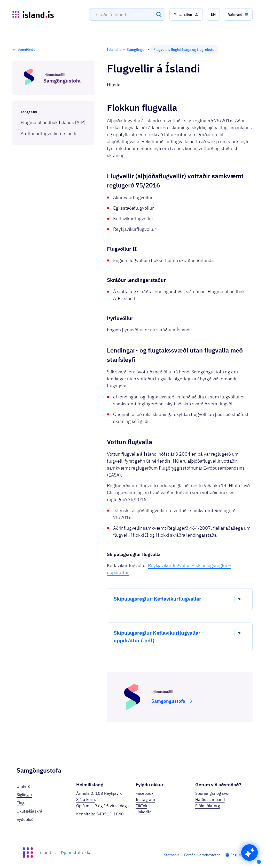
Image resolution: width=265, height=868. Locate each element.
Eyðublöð (25, 819)
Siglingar (24, 795)
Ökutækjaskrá (29, 811)
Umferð (24, 786)
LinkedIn (144, 812)
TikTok (141, 806)
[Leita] (159, 14)
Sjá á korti (85, 799)
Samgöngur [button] (25, 49)
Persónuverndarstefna (202, 855)
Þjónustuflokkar (77, 852)
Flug (20, 803)
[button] (186, 14)
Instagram (145, 799)
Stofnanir (172, 855)
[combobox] (127, 14)
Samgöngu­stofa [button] (172, 701)
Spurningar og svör (213, 793)
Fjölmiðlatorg (208, 806)
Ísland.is (47, 852)
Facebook (145, 793)
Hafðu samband (210, 799)
